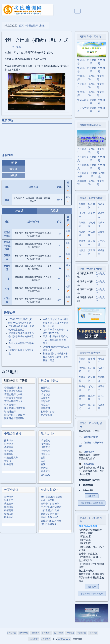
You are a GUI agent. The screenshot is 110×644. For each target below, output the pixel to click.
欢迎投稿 (35, 633)
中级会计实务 (11, 457)
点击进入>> (100, 275)
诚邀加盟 (82, 633)
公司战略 (45, 475)
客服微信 (46, 639)
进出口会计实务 (49, 524)
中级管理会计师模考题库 (92, 594)
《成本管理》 (89, 464)
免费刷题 (101, 62)
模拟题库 (45, 405)
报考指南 (45, 391)
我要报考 (92, 496)
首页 (21, 26)
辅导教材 (45, 408)
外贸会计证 (11, 490)
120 (59, 234)
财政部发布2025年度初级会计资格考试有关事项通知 (21, 336)
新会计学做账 (48, 500)
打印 (11, 47)
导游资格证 (82, 183)
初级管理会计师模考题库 (92, 503)
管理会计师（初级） (37, 26)
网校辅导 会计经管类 (90, 36)
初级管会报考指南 (13, 391)
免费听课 (93, 62)
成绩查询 (45, 398)
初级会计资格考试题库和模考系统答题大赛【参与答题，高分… (56, 357)
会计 (43, 457)
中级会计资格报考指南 (91, 269)
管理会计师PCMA (13, 401)
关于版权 (47, 633)
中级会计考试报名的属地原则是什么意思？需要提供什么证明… (56, 323)
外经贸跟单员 (83, 167)
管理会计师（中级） (14, 394)
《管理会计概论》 (91, 437)
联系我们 (93, 633)
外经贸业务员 (83, 159)
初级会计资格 (49, 380)
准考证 (92, 213)
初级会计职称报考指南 (91, 198)
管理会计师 (82, 94)
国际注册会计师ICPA (15, 415)
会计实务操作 (49, 490)
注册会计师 (48, 433)
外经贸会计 (82, 86)
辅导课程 (45, 401)
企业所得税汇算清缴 (51, 521)
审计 (43, 461)
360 (59, 289)
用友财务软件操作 (50, 517)
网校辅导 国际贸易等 (90, 125)
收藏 (18, 47)
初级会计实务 (48, 411)
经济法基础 (47, 415)
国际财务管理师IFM (14, 418)
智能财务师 (10, 411)
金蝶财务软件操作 (50, 514)
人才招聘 (58, 633)
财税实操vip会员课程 (52, 497)
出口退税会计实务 (50, 510)
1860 (59, 200)
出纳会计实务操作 (50, 504)
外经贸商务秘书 (83, 175)
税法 (43, 464)
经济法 (8, 461)
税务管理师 (10, 405)
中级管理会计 (83, 102)
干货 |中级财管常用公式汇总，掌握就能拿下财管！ (55, 340)
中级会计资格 (13, 433)
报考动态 (45, 394)
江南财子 (34, 639)
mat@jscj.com (64, 639)
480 (59, 300)
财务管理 (9, 464)
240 (59, 279)
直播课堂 (45, 388)
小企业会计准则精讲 (51, 507)
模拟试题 (9, 514)
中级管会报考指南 (13, 398)
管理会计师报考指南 (90, 353)
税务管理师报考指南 (14, 408)
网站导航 (23, 633)
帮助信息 (70, 633)
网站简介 (12, 633)
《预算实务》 (89, 452)
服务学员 (9, 517)
